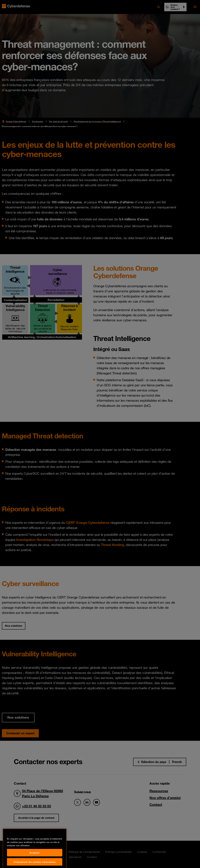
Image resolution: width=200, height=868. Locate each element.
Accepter (35, 864)
